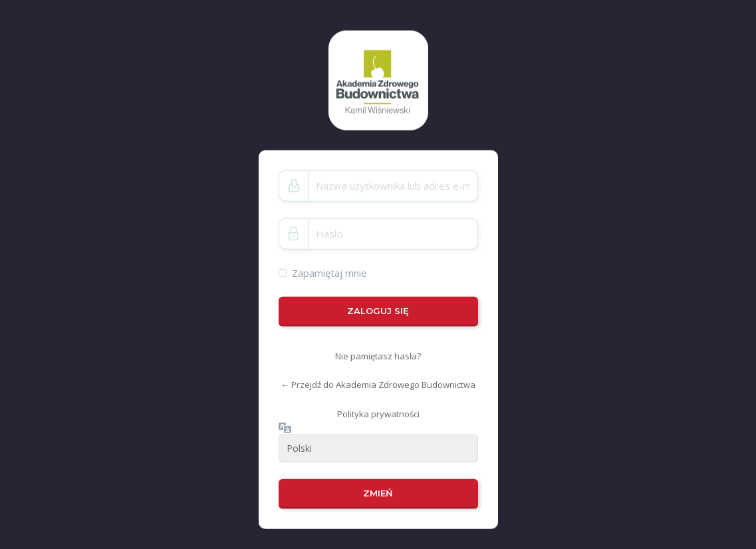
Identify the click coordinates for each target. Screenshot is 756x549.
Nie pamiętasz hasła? (378, 356)
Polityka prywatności (378, 414)
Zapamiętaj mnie (329, 272)
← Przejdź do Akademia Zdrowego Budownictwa (378, 385)
